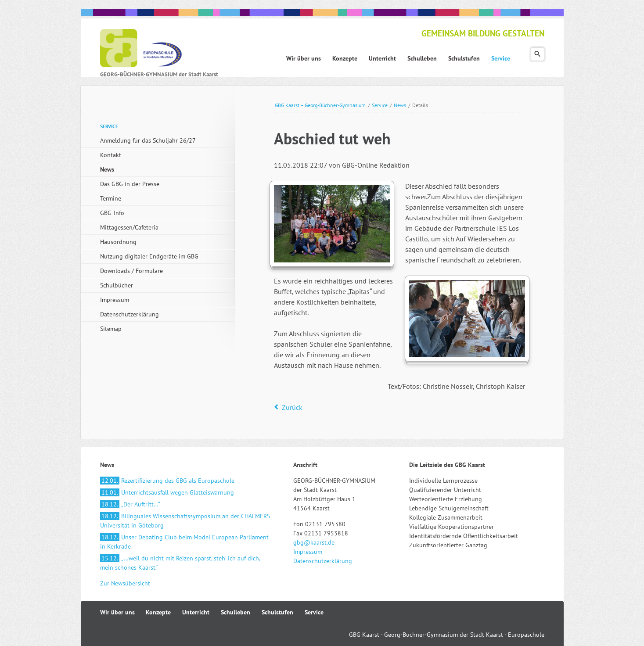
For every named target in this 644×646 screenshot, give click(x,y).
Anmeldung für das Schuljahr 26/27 (148, 140)
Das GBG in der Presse (130, 184)
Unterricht (196, 612)
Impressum (115, 300)
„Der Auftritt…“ (130, 504)
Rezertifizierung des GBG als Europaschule (167, 481)
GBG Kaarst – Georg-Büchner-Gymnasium (320, 105)
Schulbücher (117, 285)
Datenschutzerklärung (130, 314)
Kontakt (111, 155)
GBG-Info (112, 213)
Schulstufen (277, 612)
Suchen (538, 54)
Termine (111, 198)
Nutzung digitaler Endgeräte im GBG (149, 256)
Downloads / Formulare (131, 271)
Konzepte (158, 612)
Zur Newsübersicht (125, 583)
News (400, 105)
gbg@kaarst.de (314, 542)
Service (380, 105)
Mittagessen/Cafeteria (129, 227)
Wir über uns (117, 612)
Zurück (292, 407)
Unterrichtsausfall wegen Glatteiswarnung (167, 492)
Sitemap (111, 329)
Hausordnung (118, 242)
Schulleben (236, 612)
